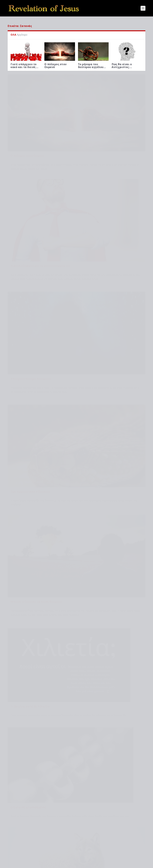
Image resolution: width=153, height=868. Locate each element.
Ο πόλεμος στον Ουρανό (56, 64)
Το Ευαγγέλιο (87, 481)
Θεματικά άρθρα (18, 122)
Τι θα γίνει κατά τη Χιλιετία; (101, 268)
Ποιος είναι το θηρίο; (25, 419)
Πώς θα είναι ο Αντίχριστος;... (122, 64)
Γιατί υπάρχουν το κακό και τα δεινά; (40, 799)
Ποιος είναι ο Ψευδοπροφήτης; (103, 343)
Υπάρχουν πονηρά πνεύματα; (31, 195)
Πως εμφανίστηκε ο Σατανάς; (101, 195)
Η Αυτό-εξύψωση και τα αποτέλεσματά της (111, 117)
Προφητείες (38, 850)
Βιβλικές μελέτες (88, 122)
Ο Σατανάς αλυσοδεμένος (28, 350)
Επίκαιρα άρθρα (18, 200)
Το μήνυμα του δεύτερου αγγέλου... (92, 64)
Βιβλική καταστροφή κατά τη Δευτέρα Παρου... (59, 484)
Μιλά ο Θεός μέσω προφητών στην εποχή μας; (45, 835)
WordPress (62, 865)
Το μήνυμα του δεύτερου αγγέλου (38, 823)
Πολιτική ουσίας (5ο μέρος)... (25, 483)
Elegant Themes (34, 865)
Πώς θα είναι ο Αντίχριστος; (35, 847)
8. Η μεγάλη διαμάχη (126, 481)
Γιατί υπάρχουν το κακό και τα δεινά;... (25, 64)
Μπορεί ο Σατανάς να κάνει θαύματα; (37, 272)
